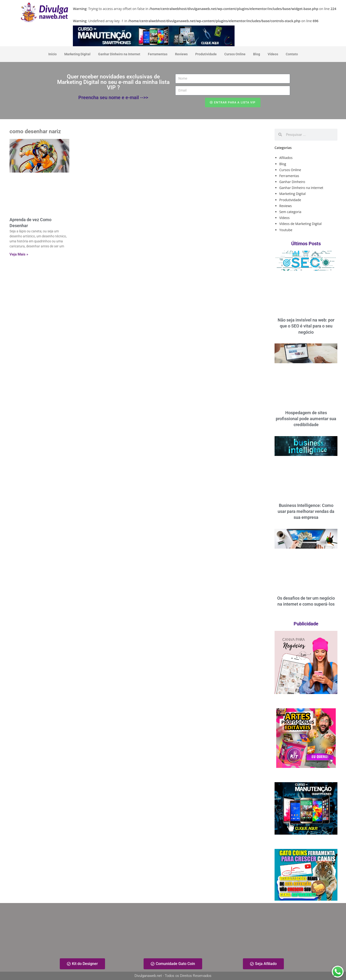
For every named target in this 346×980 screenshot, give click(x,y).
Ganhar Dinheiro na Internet (119, 54)
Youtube (286, 230)
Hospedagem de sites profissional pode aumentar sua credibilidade (306, 419)
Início (53, 54)
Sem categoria (290, 212)
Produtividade (206, 54)
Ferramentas (158, 54)
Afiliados (286, 158)
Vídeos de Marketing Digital (301, 224)
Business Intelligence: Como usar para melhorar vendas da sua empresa (306, 511)
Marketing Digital (77, 54)
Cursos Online (235, 54)
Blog (257, 54)
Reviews (181, 54)
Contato (292, 54)
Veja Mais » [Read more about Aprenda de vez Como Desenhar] (19, 254)
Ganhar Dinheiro (292, 182)
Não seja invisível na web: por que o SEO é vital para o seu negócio (306, 326)
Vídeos (273, 54)
